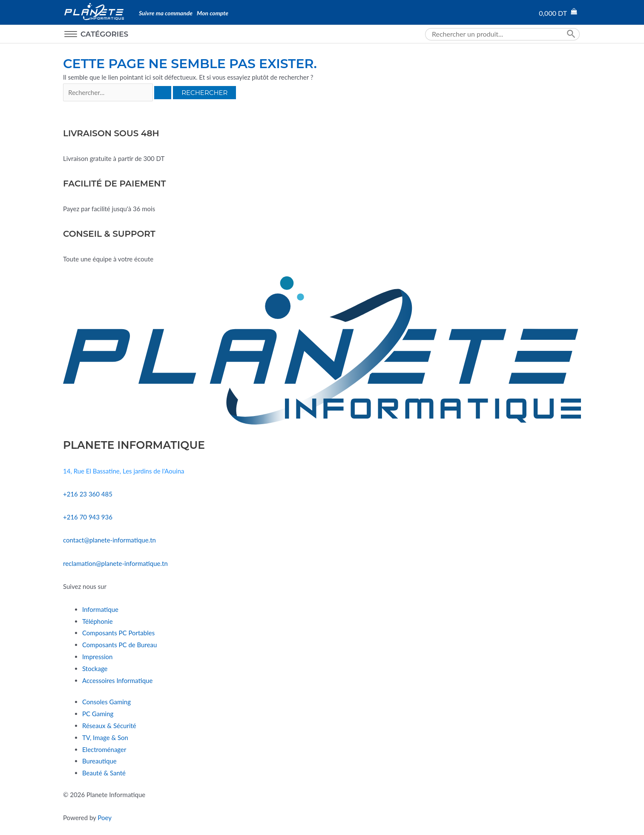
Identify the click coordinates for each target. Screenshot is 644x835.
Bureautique (99, 761)
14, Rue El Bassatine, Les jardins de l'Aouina (124, 471)
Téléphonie (98, 621)
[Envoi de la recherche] (163, 93)
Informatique (100, 609)
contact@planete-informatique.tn (109, 540)
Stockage (95, 669)
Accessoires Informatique (117, 680)
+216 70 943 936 (88, 517)
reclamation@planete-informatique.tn (115, 563)
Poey (105, 818)
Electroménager (104, 749)
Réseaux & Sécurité (109, 726)
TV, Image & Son (105, 737)
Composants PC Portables (118, 633)
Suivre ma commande (166, 13)
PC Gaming (98, 714)
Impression (97, 657)
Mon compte (213, 13)
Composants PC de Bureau (119, 645)
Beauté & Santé (104, 773)
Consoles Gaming (106, 702)
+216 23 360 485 (88, 494)
